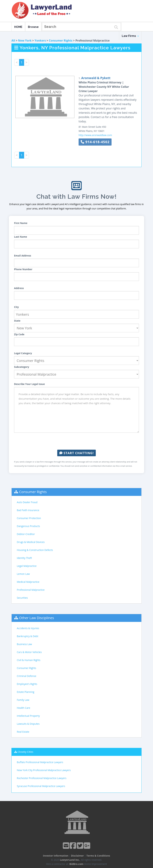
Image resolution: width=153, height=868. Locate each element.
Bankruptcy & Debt (27, 636)
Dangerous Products (28, 526)
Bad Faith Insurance (28, 510)
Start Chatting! (76, 453)
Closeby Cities (25, 752)
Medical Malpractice (28, 582)
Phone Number (23, 269)
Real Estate (23, 732)
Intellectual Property (28, 716)
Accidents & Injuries (28, 628)
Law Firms (130, 36)
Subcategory (22, 367)
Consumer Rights (61, 41)
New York (25, 41)
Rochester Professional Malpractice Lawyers (42, 778)
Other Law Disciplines (37, 618)
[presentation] (76, 441)
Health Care (24, 708)
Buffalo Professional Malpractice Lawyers (40, 762)
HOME (18, 27)
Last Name (21, 237)
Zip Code (19, 334)
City (16, 307)
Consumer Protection (29, 518)
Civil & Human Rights (29, 660)
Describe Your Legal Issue (29, 384)
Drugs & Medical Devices (31, 542)
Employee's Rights (27, 684)
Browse (33, 27)
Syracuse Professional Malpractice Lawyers (41, 786)
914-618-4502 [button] (95, 142)
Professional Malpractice (31, 590)
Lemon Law (23, 574)
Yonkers (40, 41)
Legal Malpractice (27, 566)
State (17, 321)
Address (19, 288)
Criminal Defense (27, 676)
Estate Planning (25, 692)
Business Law (24, 644)
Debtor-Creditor (26, 534)
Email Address (23, 256)
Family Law (23, 700)
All (13, 41)
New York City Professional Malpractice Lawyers (44, 770)
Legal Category (23, 353)
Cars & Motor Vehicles (29, 652)
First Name (21, 223)
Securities (22, 598)
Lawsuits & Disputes (28, 724)
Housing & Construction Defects (35, 550)
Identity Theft (24, 558)
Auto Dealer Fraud (27, 502)
